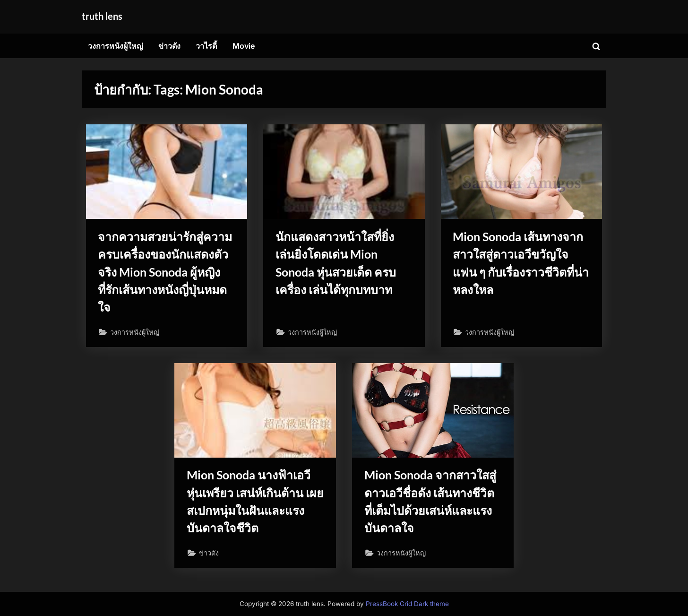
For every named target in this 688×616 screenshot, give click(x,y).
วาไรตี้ (206, 46)
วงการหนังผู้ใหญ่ (116, 46)
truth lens (102, 16)
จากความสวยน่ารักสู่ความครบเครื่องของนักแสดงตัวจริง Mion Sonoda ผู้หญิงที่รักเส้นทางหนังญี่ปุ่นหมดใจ (165, 272)
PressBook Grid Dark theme (407, 604)
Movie (244, 46)
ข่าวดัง (169, 46)
